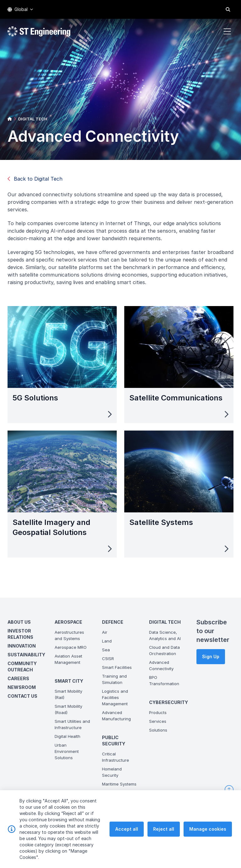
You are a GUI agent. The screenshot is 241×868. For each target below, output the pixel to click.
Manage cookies (208, 837)
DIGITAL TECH (33, 119)
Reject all (164, 837)
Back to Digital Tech (35, 179)
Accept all (127, 837)
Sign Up (211, 656)
